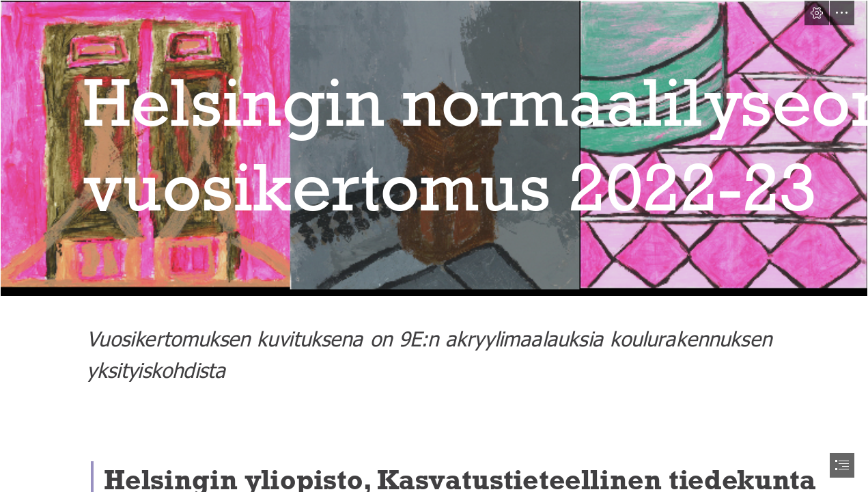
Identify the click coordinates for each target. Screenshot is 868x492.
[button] (817, 13)
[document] (434, 246)
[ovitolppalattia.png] (434, 148)
